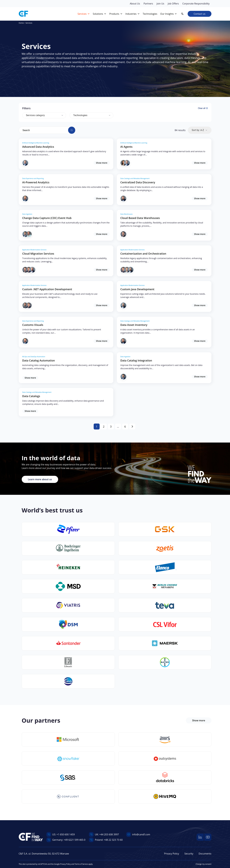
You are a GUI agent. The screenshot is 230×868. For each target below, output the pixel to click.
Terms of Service (81, 864)
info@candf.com (141, 834)
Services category (35, 115)
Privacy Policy (172, 854)
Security (189, 854)
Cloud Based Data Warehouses (140, 218)
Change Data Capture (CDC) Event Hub (47, 218)
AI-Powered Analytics (36, 182)
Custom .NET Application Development (47, 289)
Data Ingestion (27, 214)
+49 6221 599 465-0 (75, 840)
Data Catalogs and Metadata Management (135, 178)
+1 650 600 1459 (66, 834)
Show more (102, 163)
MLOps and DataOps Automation (34, 357)
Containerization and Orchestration (143, 254)
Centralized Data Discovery (138, 182)
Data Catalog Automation (39, 360)
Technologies (80, 115)
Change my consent (204, 864)
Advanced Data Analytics (38, 147)
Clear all (203, 108)
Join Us (160, 4)
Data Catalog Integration (136, 360)
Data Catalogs (31, 396)
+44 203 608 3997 (109, 834)
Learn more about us (40, 479)
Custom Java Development (137, 289)
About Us (135, 4)
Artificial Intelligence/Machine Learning (36, 143)
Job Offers (173, 4)
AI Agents (127, 147)
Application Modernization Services (34, 250)
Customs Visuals (33, 325)
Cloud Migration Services (38, 254)
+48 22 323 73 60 (113, 840)
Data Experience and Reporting (33, 178)
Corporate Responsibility (196, 4)
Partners (148, 4)
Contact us (199, 14)
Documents (205, 854)
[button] (182, 14)
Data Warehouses (127, 214)
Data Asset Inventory (134, 325)
